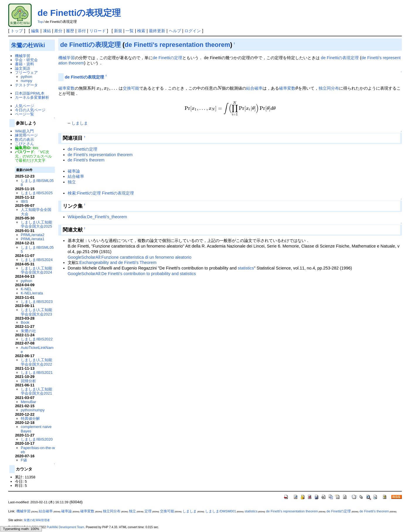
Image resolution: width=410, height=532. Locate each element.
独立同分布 (329, 88)
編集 (35, 31)
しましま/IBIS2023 (37, 302)
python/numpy (33, 410)
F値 (24, 460)
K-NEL (26, 289)
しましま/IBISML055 (37, 249)
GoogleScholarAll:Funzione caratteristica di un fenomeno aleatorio (130, 257)
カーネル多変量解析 (32, 97)
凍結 (47, 31)
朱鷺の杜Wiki (28, 45)
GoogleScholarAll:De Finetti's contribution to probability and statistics (132, 274)
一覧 (130, 31)
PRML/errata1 (33, 239)
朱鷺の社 (28, 331)
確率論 (74, 171)
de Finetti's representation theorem (177, 45)
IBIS (24, 201)
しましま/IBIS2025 (37, 193)
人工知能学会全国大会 (36, 212)
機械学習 (67, 58)
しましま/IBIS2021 (37, 372)
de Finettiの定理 (167, 58)
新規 (118, 31)
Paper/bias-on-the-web (38, 450)
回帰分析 (28, 381)
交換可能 (131, 88)
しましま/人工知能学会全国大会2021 (37, 391)
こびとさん (24, 144)
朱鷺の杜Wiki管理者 (37, 520)
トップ (17, 31)
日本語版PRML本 (30, 93)
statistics (246, 268)
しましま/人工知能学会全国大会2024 (37, 270)
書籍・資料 (24, 64)
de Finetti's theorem (86, 160)
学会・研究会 (26, 60)
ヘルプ (175, 31)
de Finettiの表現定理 (79, 13)
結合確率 (254, 88)
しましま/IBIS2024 (37, 260)
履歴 (70, 31)
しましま (80, 123)
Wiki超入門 (24, 131)
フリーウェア (26, 73)
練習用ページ (26, 135)
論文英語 (23, 68)
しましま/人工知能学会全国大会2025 (37, 224)
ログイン (193, 31)
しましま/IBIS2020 (37, 439)
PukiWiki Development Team (65, 527)
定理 (148, 511)
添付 (82, 31)
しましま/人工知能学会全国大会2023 (37, 312)
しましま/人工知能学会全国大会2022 (37, 362)
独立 (72, 182)
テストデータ (26, 85)
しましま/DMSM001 (221, 511)
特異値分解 (30, 418)
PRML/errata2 (33, 235)
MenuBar (29, 402)
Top (40, 22)
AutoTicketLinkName (37, 350)
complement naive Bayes (36, 429)
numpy (27, 81)
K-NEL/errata (32, 293)
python (27, 77)
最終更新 (157, 31)
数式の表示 (24, 140)
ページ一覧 (24, 114)
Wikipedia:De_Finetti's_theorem (97, 217)
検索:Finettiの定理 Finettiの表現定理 (101, 193)
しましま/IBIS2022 (37, 339)
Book (25, 322)
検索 (141, 31)
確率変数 (67, 88)
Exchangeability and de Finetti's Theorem (118, 262)
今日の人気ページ (30, 110)
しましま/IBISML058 (37, 183)
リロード (98, 31)
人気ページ (24, 106)
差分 (58, 31)
